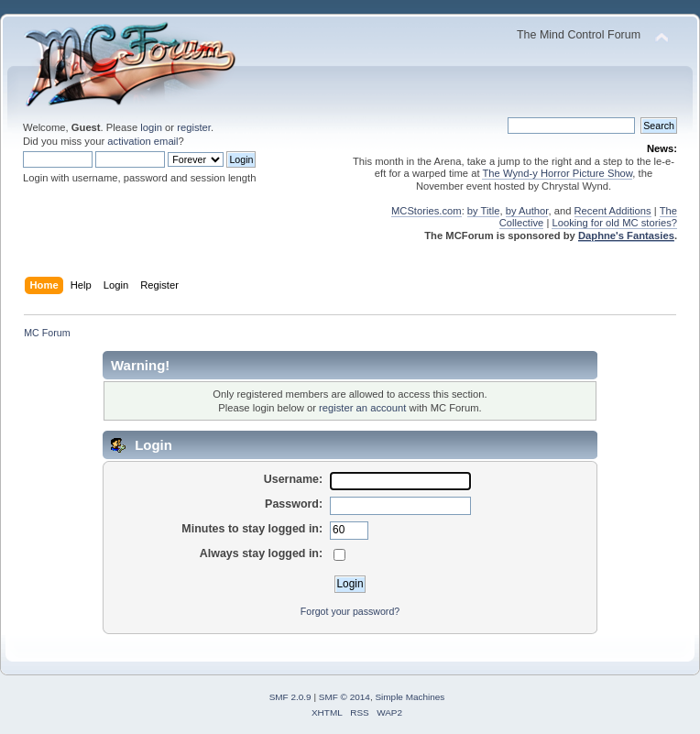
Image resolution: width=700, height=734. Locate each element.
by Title (484, 211)
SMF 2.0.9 (290, 697)
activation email (142, 141)
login (151, 127)
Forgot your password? (350, 611)
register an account (362, 408)
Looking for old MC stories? (614, 223)
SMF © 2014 (345, 697)
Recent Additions (613, 211)
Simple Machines (410, 697)
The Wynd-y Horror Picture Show (557, 173)
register (194, 127)
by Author (527, 211)
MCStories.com (427, 211)
